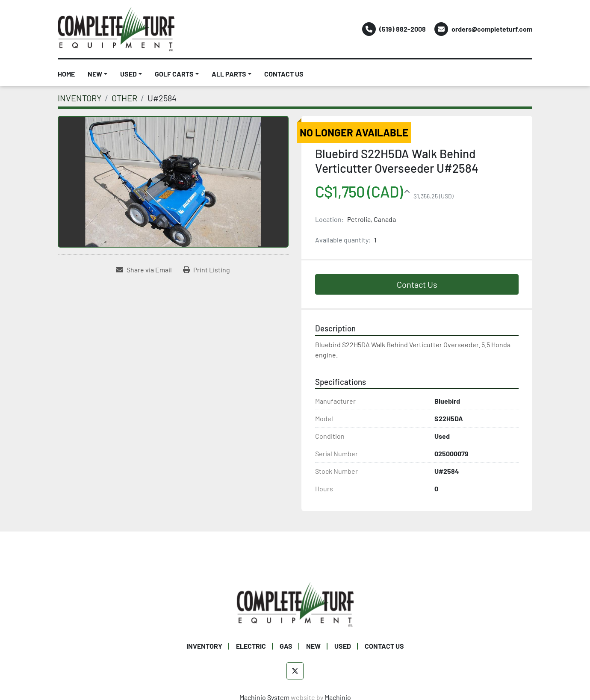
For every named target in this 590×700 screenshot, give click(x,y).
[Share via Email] (144, 270)
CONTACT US (284, 74)
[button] (97, 74)
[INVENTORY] (80, 98)
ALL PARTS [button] (229, 74)
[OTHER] (124, 98)
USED (128, 74)
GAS (286, 646)
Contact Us (417, 284)
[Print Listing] (206, 270)
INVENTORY (204, 646)
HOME (66, 74)
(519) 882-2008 (403, 29)
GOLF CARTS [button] (174, 74)
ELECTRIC (251, 646)
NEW (95, 74)
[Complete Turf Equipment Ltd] (295, 603)
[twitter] (295, 671)
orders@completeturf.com (492, 29)
